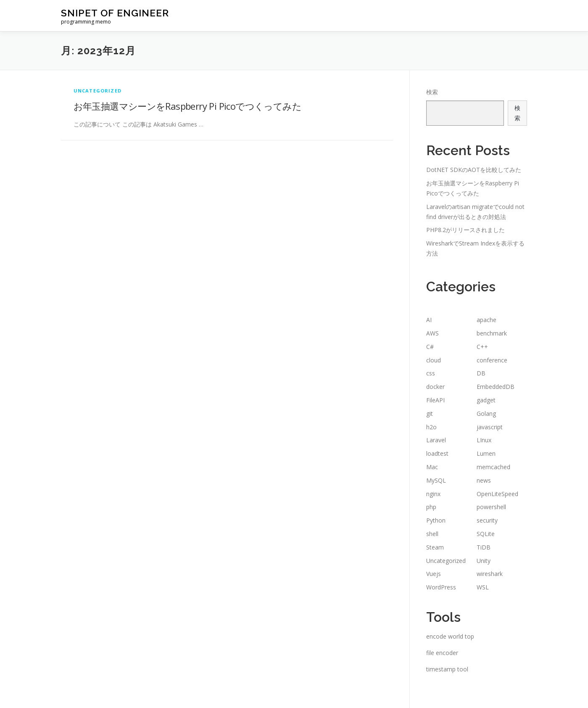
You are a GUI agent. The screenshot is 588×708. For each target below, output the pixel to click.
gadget (486, 400)
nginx (433, 494)
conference (492, 360)
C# (430, 347)
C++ (482, 347)
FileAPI (435, 400)
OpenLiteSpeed (497, 494)
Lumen (486, 453)
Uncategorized (98, 91)
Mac (432, 467)
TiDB (484, 547)
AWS (432, 333)
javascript (490, 427)
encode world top (450, 636)
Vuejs (434, 574)
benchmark (492, 333)
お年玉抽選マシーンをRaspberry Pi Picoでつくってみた (188, 106)
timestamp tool (447, 669)
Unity (484, 561)
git (430, 413)
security (487, 520)
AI (429, 320)
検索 (432, 92)
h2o (431, 427)
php (431, 507)
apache (486, 320)
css (431, 373)
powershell (491, 507)
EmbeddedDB (496, 387)
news (484, 480)
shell (432, 534)
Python (436, 520)
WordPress (441, 587)
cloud (434, 360)
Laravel (436, 440)
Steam (435, 547)
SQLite (486, 534)
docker (435, 387)
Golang (486, 413)
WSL (483, 587)
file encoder (442, 653)
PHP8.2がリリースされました (465, 230)
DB (481, 373)
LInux (484, 440)
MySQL (436, 480)
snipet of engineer (115, 13)
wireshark (490, 574)
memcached (493, 467)
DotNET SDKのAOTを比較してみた (474, 170)
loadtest (437, 453)
